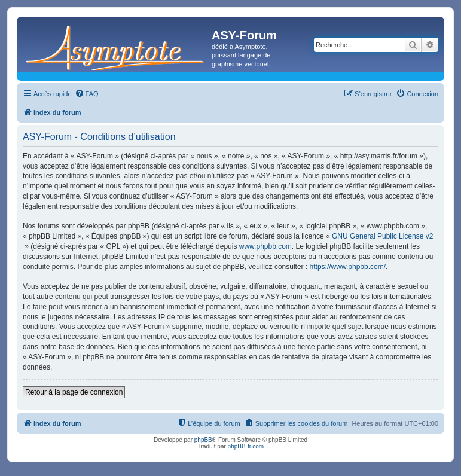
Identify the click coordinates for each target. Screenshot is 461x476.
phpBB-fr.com (246, 446)
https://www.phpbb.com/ (348, 267)
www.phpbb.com (265, 246)
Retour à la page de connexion (74, 392)
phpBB (203, 440)
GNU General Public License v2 (382, 236)
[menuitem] (87, 94)
